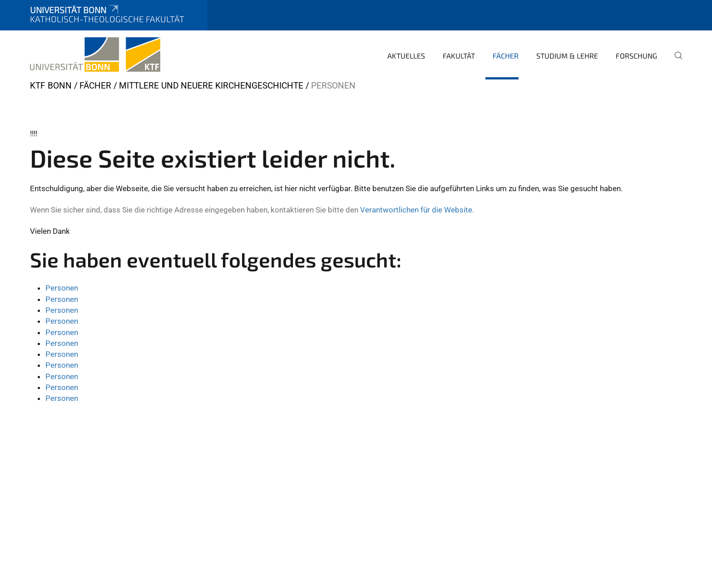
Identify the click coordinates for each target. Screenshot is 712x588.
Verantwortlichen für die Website (416, 210)
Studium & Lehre (567, 56)
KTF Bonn (51, 86)
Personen (62, 288)
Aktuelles (406, 56)
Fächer (506, 56)
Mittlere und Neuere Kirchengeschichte (211, 86)
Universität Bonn (75, 10)
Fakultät (459, 56)
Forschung (636, 56)
